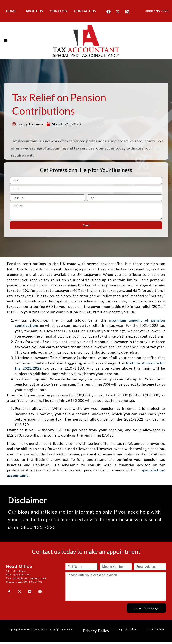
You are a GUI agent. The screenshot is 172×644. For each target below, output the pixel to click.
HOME (11, 11)
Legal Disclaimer (128, 629)
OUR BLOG (59, 11)
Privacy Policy (96, 630)
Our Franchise (155, 629)
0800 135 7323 (157, 11)
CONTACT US (85, 11)
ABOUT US (34, 11)
